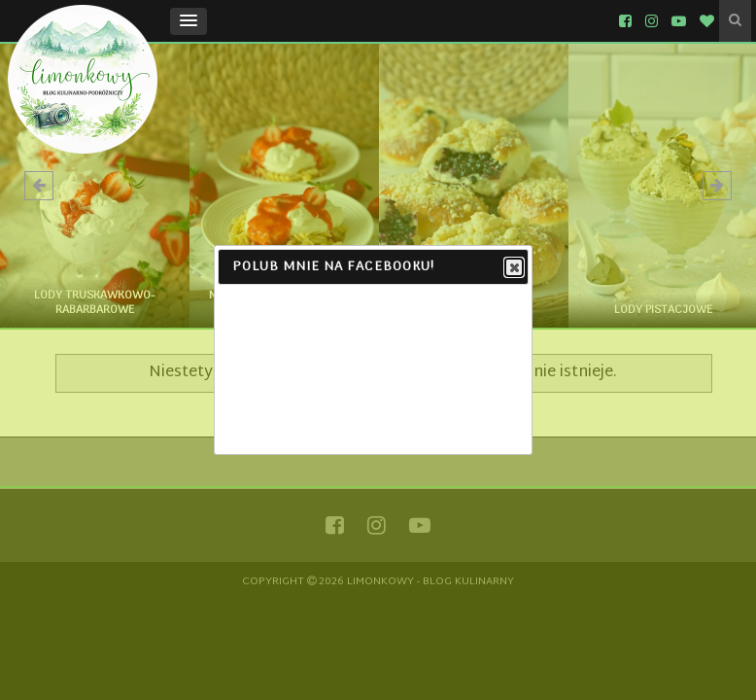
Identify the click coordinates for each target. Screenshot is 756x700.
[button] (189, 21)
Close (513, 268)
